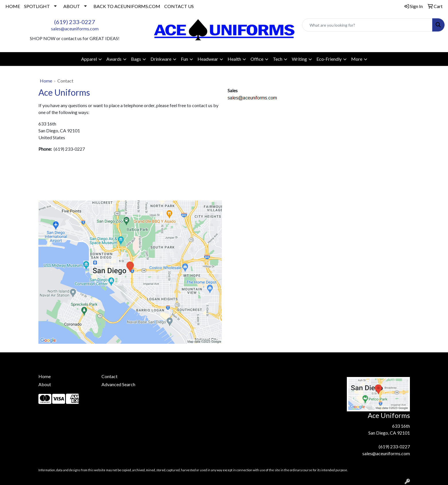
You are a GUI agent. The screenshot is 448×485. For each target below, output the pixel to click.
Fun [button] (184, 59)
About (45, 384)
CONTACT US (179, 6)
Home (46, 81)
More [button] (357, 59)
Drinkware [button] (161, 59)
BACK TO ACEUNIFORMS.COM (127, 6)
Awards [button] (114, 59)
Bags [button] (136, 59)
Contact (109, 376)
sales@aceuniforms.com (75, 29)
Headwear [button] (208, 59)
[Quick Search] (367, 25)
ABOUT (72, 6)
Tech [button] (278, 59)
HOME (13, 6)
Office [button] (257, 59)
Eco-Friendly (329, 59)
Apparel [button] (89, 59)
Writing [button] (299, 59)
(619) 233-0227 (75, 22)
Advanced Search (118, 384)
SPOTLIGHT (37, 6)
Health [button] (234, 59)
